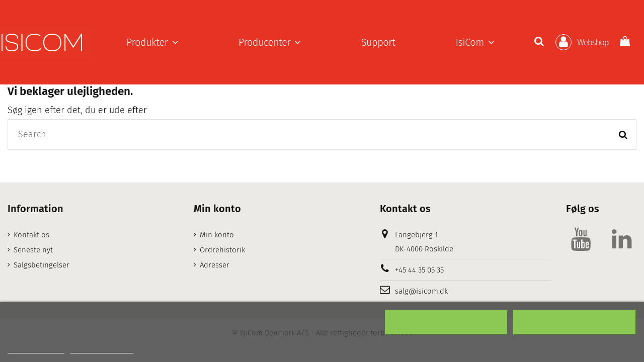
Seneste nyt (33, 250)
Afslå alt (447, 322)
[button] (152, 42)
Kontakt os (31, 235)
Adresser (215, 265)
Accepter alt (575, 322)
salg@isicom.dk (421, 291)
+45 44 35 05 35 (419, 270)
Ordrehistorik (222, 250)
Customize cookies (102, 349)
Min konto (217, 235)
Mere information (36, 349)
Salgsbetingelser (42, 265)
